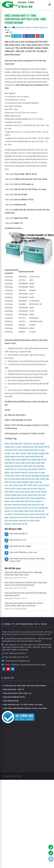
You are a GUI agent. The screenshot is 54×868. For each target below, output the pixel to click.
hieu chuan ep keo (20, 524)
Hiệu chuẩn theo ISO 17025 (16, 444)
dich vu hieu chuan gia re (19, 514)
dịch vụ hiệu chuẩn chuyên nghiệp (30, 453)
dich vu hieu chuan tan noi (22, 489)
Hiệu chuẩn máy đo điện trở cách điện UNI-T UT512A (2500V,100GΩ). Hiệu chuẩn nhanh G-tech (24, 604)
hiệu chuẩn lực (17, 466)
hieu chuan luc (34, 505)
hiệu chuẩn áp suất (32, 466)
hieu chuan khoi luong (17, 505)
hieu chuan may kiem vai (19, 521)
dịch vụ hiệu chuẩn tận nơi (22, 447)
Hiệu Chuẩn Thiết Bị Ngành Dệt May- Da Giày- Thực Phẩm (24, 708)
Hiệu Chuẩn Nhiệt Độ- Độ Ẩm (13, 697)
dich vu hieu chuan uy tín (20, 492)
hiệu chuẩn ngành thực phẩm (24, 460)
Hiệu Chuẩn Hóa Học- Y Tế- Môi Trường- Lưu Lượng (22, 705)
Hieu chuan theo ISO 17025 (21, 485)
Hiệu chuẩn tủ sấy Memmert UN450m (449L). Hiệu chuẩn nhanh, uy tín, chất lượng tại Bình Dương (26, 584)
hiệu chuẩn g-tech (26, 450)
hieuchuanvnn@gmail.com (20, 661)
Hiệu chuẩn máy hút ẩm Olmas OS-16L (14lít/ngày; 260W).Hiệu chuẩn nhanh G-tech (23, 574)
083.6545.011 (22, 653)
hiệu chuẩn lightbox (21, 482)
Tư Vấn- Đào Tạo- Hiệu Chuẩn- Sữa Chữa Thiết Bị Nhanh (24, 686)
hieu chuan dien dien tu (21, 501)
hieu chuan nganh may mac (30, 495)
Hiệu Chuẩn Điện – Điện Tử (13, 689)
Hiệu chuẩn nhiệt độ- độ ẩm (22, 473)
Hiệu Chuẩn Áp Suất (10, 701)
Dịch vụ (10, 27)
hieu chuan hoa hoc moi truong (31, 508)
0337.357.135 (23, 657)
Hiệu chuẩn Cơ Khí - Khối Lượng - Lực (17, 693)
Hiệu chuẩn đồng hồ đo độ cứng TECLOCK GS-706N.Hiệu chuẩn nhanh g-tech (26, 594)
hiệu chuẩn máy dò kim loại (23, 479)
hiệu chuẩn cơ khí (23, 463)
